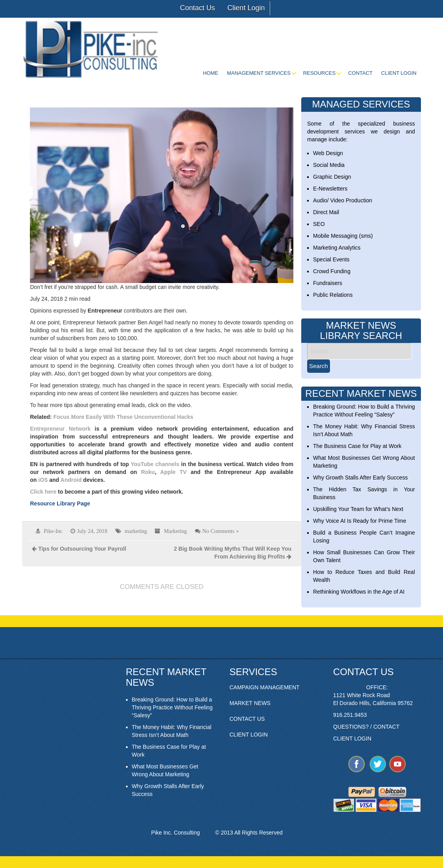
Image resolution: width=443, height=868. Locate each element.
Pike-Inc (53, 531)
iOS (43, 480)
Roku (148, 472)
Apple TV (173, 472)
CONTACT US (247, 719)
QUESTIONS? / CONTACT (366, 727)
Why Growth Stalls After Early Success (360, 477)
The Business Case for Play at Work (357, 446)
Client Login (246, 8)
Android (71, 480)
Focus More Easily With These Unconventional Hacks (123, 417)
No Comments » (221, 531)
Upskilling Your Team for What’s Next (358, 509)
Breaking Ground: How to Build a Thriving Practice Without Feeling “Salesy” (172, 707)
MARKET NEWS (250, 703)
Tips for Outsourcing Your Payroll (82, 549)
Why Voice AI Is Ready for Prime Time (360, 521)
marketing (136, 531)
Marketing (175, 531)
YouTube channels (155, 464)
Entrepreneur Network (60, 429)
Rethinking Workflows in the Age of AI (359, 592)
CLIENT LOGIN (249, 735)
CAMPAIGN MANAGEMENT (265, 687)
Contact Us (197, 8)
